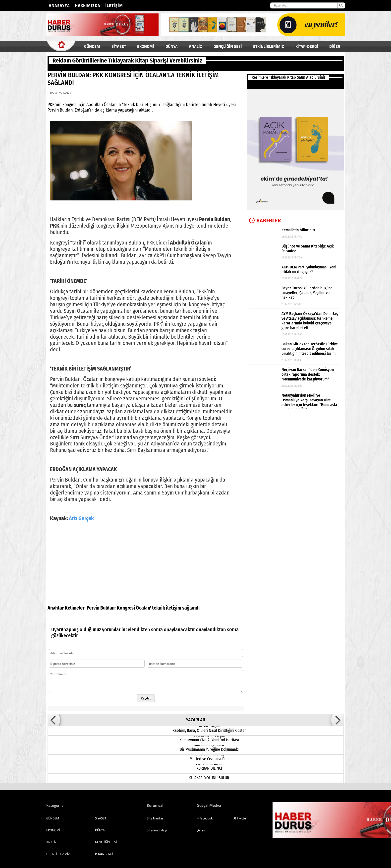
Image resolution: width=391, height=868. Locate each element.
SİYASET (119, 46)
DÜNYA (172, 46)
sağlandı (191, 602)
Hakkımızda (88, 5)
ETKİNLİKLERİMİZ (269, 46)
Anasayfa (59, 5)
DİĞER (335, 46)
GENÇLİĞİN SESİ (228, 46)
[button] (54, 714)
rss (201, 824)
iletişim (174, 602)
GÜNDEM (92, 46)
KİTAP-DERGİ (307, 46)
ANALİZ (195, 46)
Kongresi (126, 602)
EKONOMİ (146, 46)
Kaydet (146, 692)
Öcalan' (143, 602)
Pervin (93, 602)
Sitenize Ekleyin (158, 824)
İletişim (114, 5)
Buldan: (108, 602)
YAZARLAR (195, 714)
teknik (159, 602)
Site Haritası (156, 812)
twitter (240, 812)
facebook (205, 812)
